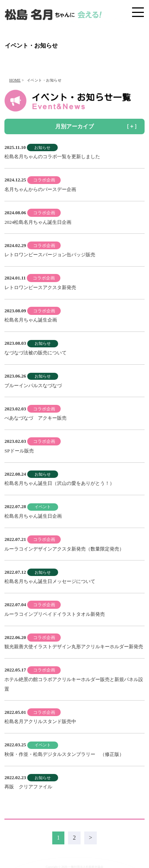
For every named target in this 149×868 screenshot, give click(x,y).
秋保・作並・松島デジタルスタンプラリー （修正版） (64, 754)
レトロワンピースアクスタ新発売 (40, 287)
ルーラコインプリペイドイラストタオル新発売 (55, 614)
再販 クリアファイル (28, 787)
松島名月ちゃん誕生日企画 (33, 516)
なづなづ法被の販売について (36, 353)
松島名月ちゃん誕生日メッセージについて (50, 581)
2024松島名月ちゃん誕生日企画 (38, 222)
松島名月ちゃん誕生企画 (31, 320)
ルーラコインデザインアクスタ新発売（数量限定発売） (64, 549)
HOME (15, 80)
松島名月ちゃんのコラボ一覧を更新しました (52, 157)
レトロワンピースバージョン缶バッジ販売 (50, 255)
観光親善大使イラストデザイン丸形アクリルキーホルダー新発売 (74, 647)
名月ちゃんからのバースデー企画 (40, 189)
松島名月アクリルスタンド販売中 (40, 721)
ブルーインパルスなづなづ (33, 386)
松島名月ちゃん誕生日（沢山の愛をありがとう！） (59, 483)
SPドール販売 (19, 451)
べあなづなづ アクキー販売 (36, 418)
